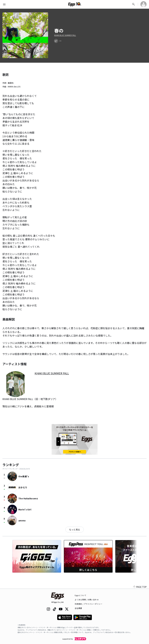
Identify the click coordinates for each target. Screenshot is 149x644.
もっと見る (75, 530)
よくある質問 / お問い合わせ (87, 600)
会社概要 (78, 608)
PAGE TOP (140, 587)
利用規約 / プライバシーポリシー (89, 604)
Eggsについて (81, 595)
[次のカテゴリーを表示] (134, 556)
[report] (60, 41)
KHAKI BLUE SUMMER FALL (65, 35)
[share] (56, 41)
